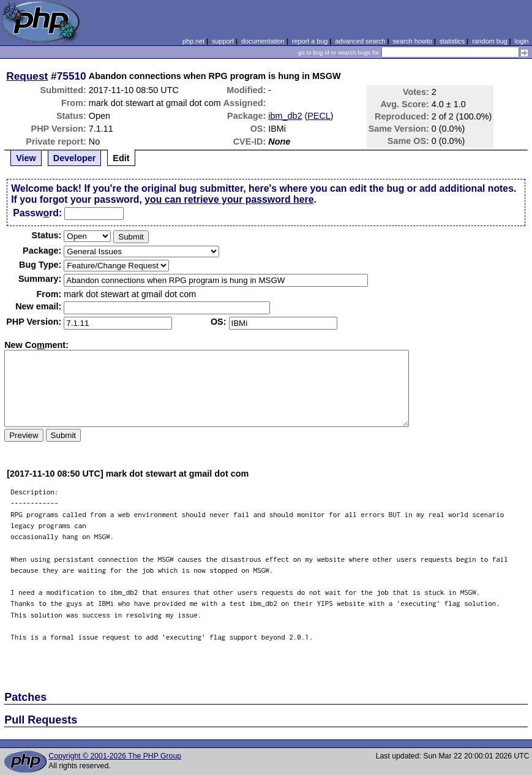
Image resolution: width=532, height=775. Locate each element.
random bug (490, 41)
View (26, 158)
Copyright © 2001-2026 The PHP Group (115, 756)
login (522, 41)
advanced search (360, 41)
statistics (452, 41)
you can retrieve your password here (229, 199)
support (223, 41)
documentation (263, 41)
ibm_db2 (285, 116)
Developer (75, 158)
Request (27, 76)
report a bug (310, 41)
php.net (193, 41)
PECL (319, 116)
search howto (412, 41)
